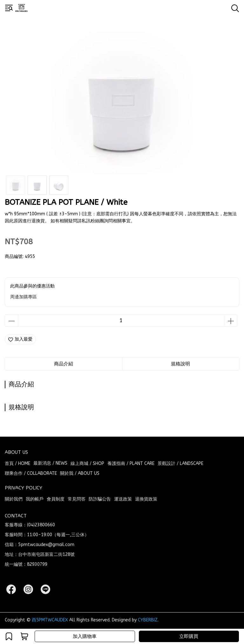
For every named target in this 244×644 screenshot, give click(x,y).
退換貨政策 (146, 499)
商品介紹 (64, 364)
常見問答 (77, 499)
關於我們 (14, 499)
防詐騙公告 (100, 499)
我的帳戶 (35, 499)
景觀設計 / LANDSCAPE (180, 464)
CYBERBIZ (148, 620)
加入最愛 (20, 339)
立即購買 (189, 636)
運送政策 (123, 499)
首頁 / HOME (17, 464)
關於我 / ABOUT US (80, 473)
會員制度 (56, 499)
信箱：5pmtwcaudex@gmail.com (40, 545)
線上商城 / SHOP (87, 464)
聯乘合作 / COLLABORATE (31, 473)
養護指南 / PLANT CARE (131, 464)
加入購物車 (85, 636)
